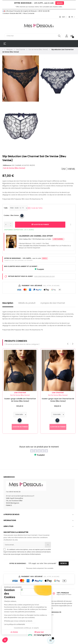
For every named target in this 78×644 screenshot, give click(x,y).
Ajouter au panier (40, 225)
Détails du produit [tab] (27, 303)
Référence (7, 165)
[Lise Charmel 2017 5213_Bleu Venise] (22, 216)
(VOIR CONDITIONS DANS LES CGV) (44, 276)
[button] (5, 640)
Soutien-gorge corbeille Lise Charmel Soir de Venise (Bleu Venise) (26, 400)
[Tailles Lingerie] (19, 208)
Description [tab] (8, 303)
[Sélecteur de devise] (63, 17)
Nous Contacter (28, 13)
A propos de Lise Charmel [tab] (53, 303)
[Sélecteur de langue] (72, 17)
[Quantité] (9, 225)
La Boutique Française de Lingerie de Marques (19, 11)
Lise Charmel (26, 393)
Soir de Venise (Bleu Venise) (14, 168)
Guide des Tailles (35, 208)
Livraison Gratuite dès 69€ (12, 13)
